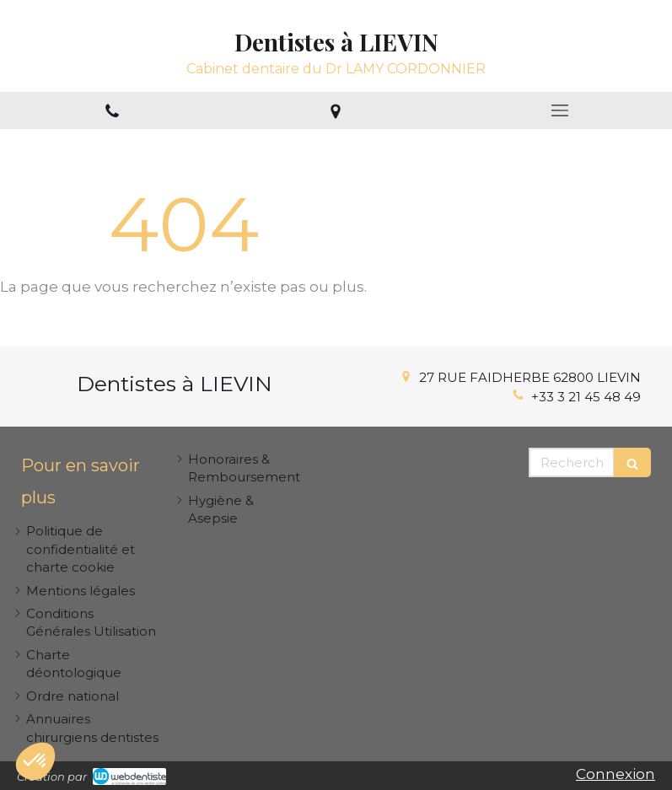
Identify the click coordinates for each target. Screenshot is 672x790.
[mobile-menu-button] (560, 110)
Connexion (616, 774)
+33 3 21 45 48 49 (586, 397)
